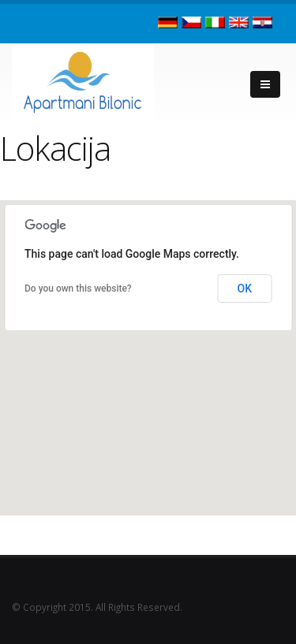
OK (245, 288)
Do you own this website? (78, 288)
